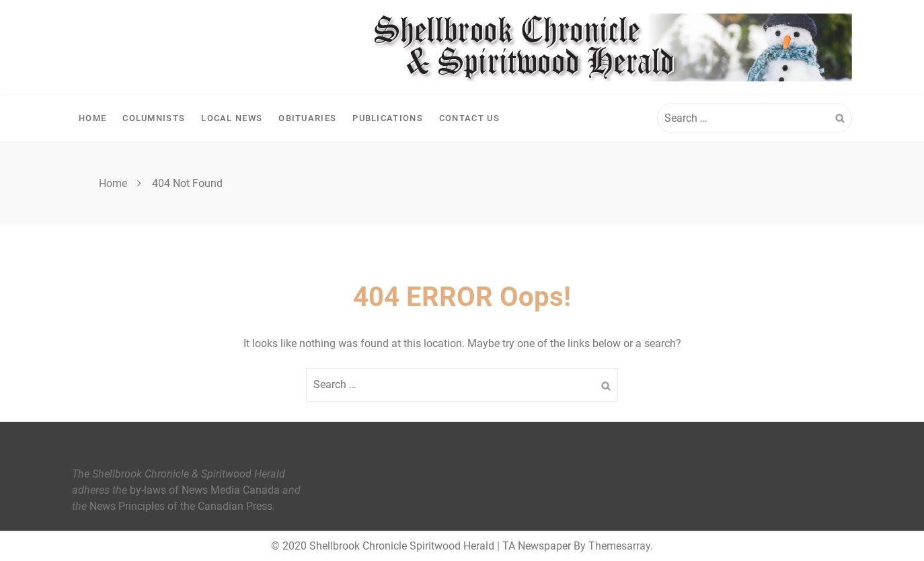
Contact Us (469, 118)
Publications (388, 118)
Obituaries (307, 118)
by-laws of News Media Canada (205, 490)
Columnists (154, 118)
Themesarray (619, 546)
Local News (232, 118)
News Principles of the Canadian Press (181, 506)
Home (92, 118)
